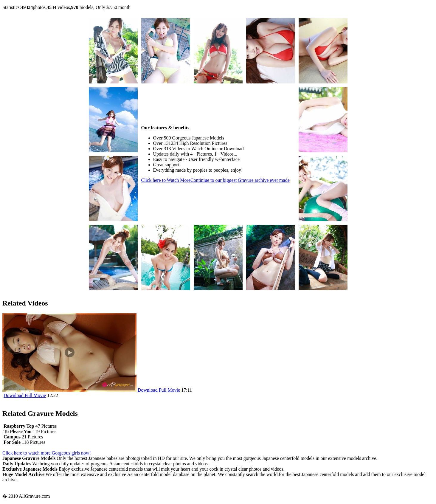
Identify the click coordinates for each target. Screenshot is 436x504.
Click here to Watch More (215, 180)
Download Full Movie (159, 390)
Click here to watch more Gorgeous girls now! (47, 453)
